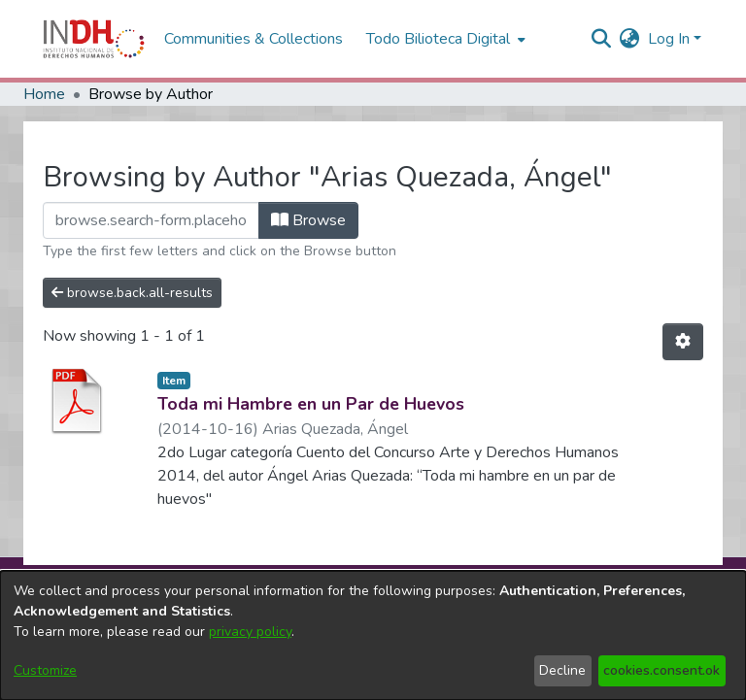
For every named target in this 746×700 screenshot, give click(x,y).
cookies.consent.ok (661, 670)
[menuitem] (630, 39)
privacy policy (250, 632)
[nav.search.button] (602, 39)
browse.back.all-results (132, 293)
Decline (562, 670)
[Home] (94, 39)
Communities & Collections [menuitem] (254, 39)
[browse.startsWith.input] (151, 220)
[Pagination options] (683, 342)
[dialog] (373, 635)
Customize (45, 670)
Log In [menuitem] (669, 39)
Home (44, 94)
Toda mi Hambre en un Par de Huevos (311, 404)
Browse (308, 220)
